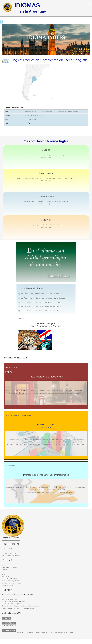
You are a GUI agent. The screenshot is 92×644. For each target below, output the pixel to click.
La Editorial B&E (7, 549)
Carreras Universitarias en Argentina (13, 601)
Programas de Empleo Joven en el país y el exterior (18, 608)
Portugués (5, 576)
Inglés (4, 572)
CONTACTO (6, 618)
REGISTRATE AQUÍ (9, 623)
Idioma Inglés (46, 39)
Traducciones (46, 196)
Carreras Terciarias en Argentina (12, 604)
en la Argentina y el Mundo (46, 325)
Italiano (4, 574)
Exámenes (46, 173)
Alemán (4, 565)
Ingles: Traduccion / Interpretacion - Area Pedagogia (40, 302)
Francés (4, 570)
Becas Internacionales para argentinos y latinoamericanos (20, 606)
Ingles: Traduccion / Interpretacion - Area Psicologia (39, 306)
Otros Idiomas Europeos (10, 578)
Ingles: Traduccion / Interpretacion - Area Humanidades (41, 298)
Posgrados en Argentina (10, 599)
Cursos (46, 150)
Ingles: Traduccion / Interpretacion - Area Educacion (40, 293)
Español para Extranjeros (10, 567)
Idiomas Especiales (8, 585)
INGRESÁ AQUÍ (46, 157)
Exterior (46, 220)
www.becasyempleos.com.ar (11, 540)
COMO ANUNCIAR (9, 630)
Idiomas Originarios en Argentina (13, 583)
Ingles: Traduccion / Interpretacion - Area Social (38, 310)
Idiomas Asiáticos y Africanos (11, 581)
